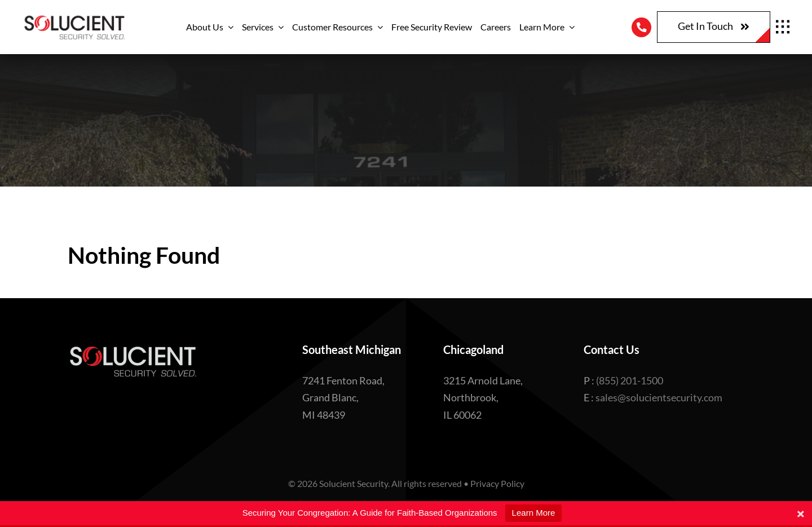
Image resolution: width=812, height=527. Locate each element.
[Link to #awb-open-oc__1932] (783, 27)
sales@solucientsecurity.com (659, 397)
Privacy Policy (497, 483)
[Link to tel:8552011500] (641, 27)
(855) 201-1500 (630, 380)
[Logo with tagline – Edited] (74, 18)
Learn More (534, 513)
